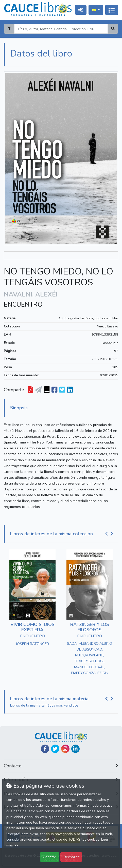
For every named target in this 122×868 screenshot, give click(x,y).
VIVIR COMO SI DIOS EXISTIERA (32, 627)
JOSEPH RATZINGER (32, 644)
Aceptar (50, 857)
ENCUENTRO (23, 305)
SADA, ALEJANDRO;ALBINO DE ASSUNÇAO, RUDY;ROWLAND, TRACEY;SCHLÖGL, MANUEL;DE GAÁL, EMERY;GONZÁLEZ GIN (90, 658)
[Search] (61, 29)
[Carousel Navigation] (110, 534)
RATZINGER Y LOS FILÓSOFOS (90, 627)
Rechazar (71, 857)
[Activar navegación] (112, 10)
